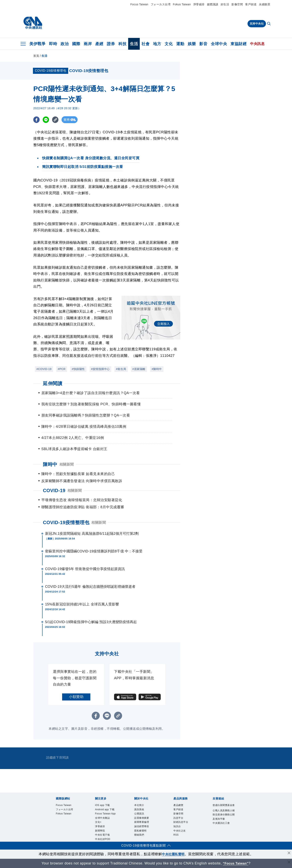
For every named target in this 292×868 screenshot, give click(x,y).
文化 (169, 44)
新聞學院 (100, 831)
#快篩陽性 (78, 369)
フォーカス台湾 (161, 4)
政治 (65, 44)
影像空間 (237, 4)
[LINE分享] (47, 120)
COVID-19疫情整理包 (66, 522)
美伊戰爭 (37, 44)
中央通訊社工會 (221, 823)
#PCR (62, 369)
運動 (180, 44)
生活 (134, 44)
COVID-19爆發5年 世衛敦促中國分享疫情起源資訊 (85, 569)
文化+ (98, 822)
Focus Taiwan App (105, 814)
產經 (99, 44)
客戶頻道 (251, 4)
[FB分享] (37, 120)
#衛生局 (121, 369)
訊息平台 (178, 818)
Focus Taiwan (139, 4)
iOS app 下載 (102, 805)
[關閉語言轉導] (289, 863)
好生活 (225, 4)
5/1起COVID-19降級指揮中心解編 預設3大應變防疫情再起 (91, 622)
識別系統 (139, 809)
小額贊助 (76, 697)
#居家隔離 (139, 369)
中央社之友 (180, 831)
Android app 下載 (105, 809)
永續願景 (265, 4)
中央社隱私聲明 (173, 854)
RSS (176, 835)
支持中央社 (257, 24)
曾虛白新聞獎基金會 (224, 805)
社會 (146, 44)
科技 (122, 44)
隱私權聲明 (140, 831)
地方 (157, 44)
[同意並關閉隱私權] (289, 854)
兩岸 (88, 44)
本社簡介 (139, 805)
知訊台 (177, 826)
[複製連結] (57, 120)
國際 (76, 44)
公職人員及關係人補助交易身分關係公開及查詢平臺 (224, 815)
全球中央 (219, 44)
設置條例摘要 (142, 818)
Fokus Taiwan (182, 4)
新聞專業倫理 (142, 822)
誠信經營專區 (142, 826)
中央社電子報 (102, 835)
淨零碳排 (199, 4)
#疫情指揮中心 (100, 369)
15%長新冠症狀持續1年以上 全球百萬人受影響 (82, 604)
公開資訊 (139, 814)
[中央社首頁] (33, 23)
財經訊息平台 (181, 822)
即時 (53, 44)
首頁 (36, 56)
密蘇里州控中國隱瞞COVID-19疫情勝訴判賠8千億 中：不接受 (94, 551)
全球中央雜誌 (102, 818)
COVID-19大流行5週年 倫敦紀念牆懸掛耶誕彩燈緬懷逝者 (90, 587)
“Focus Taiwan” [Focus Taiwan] (236, 863)
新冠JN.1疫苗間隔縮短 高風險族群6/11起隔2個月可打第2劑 (92, 534)
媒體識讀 (213, 4)
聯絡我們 (139, 835)
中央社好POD (103, 839)
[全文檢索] (269, 24)
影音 (203, 44)
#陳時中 (157, 369)
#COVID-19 (44, 369)
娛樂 (192, 44)
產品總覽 (178, 805)
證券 (111, 44)
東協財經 (238, 44)
